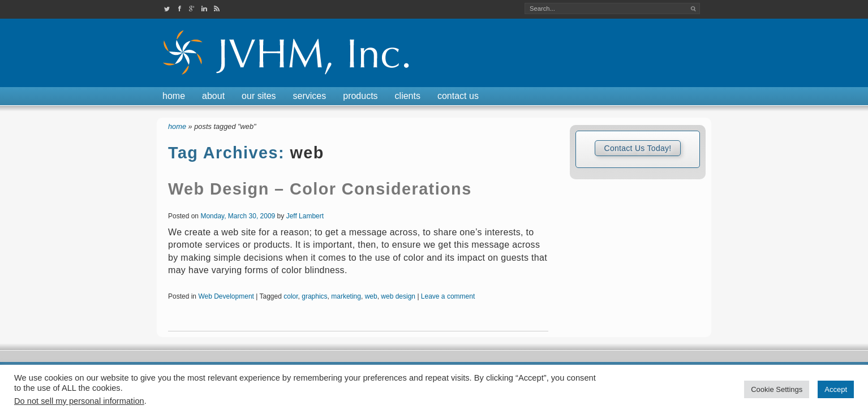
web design (398, 296)
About (213, 96)
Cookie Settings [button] (777, 389)
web (371, 296)
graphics (314, 296)
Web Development (226, 296)
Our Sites (259, 96)
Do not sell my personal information (79, 401)
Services (310, 96)
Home (174, 96)
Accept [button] (836, 389)
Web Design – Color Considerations (320, 189)
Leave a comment (448, 296)
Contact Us (458, 96)
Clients (408, 96)
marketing (346, 296)
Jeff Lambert (305, 216)
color (291, 296)
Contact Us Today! (637, 148)
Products (360, 96)
